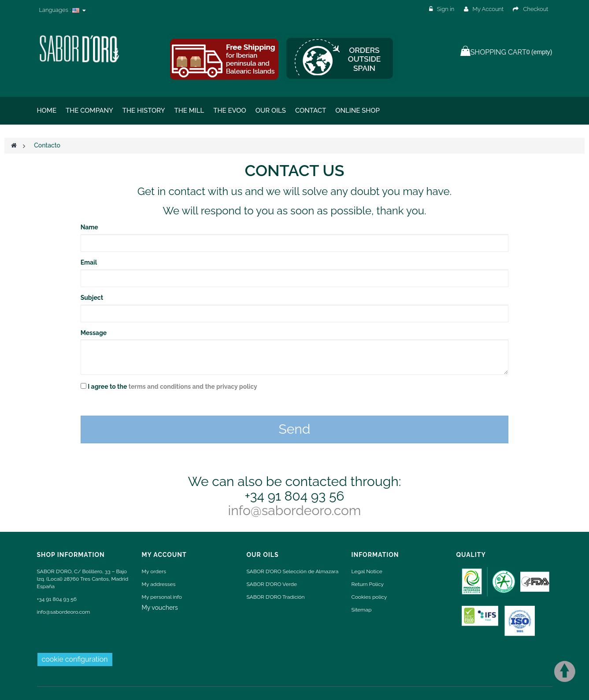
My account (164, 555)
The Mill (189, 111)
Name (89, 227)
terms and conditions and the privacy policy (193, 387)
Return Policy (368, 584)
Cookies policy (369, 597)
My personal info (162, 597)
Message (94, 333)
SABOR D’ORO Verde (272, 584)
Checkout (530, 9)
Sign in (443, 9)
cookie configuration (75, 659)
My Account (484, 9)
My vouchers (160, 608)
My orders (154, 571)
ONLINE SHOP (357, 111)
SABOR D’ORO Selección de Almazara (293, 571)
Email (89, 262)
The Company (89, 111)
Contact (311, 111)
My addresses (159, 584)
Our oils (271, 111)
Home (47, 111)
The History (144, 111)
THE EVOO (230, 111)
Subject (92, 298)
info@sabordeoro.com (295, 510)
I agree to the (172, 387)
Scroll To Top (565, 671)
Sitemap (362, 610)
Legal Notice (367, 571)
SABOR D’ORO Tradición (276, 597)
